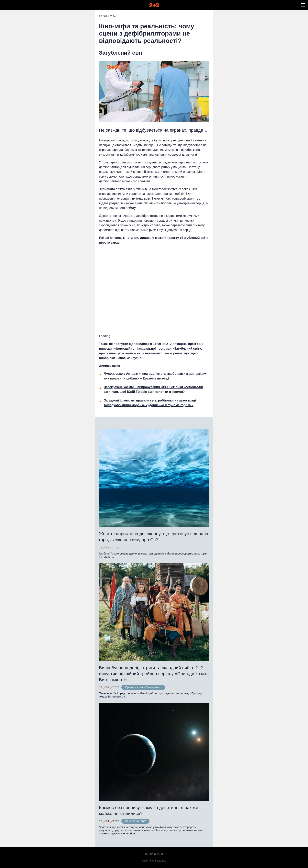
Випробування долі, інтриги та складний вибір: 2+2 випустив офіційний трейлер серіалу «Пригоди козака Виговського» (154, 674)
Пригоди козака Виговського (143, 687)
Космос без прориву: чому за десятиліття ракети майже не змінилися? (149, 811)
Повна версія (154, 854)
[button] (303, 5)
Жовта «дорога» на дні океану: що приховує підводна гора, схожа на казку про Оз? (154, 537)
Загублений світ (121, 53)
